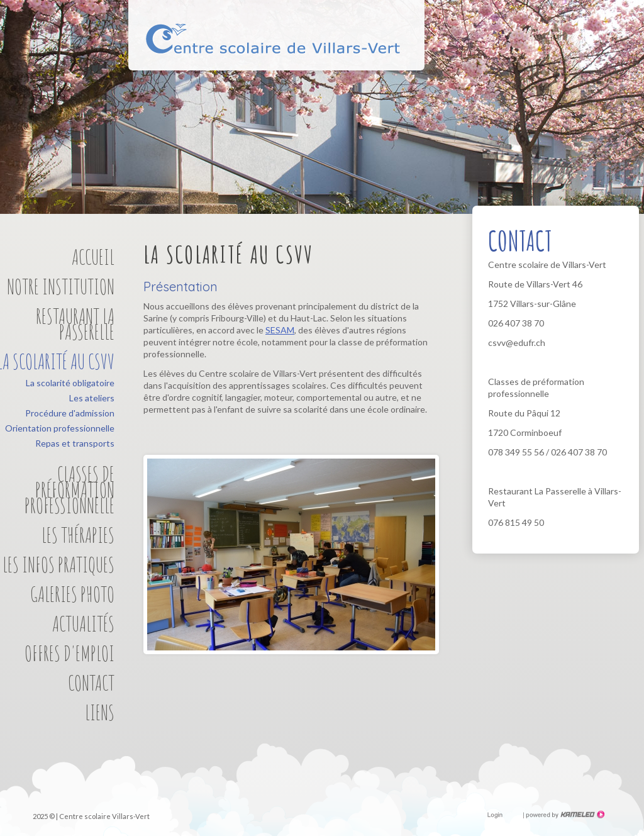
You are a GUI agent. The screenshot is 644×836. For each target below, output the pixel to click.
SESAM (280, 330)
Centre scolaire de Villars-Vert (275, 46)
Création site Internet (564, 815)
